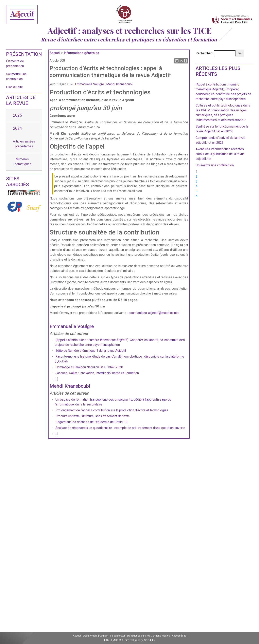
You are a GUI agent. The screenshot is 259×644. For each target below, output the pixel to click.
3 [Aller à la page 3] (197, 181)
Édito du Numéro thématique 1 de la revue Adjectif (91, 351)
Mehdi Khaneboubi (119, 84)
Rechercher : (204, 53)
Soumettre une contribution (215, 165)
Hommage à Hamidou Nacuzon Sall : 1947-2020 (89, 367)
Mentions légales (160, 636)
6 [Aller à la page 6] (197, 196)
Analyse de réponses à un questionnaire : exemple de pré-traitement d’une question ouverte (120, 428)
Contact (104, 636)
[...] (56, 379)
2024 (17, 128)
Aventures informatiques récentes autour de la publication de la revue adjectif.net (220, 154)
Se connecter (118, 636)
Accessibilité (179, 636)
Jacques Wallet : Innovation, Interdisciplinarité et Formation (97, 373)
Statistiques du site (138, 636)
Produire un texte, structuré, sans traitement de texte (93, 416)
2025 (17, 115)
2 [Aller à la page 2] (197, 177)
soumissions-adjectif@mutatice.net (154, 313)
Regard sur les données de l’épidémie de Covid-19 (91, 422)
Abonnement (90, 636)
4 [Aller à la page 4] (197, 186)
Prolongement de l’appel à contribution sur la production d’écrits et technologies (112, 410)
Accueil (55, 53)
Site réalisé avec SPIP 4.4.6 (140, 640)
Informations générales (82, 53)
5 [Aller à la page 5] (197, 191)
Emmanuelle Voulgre (90, 84)
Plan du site (14, 87)
